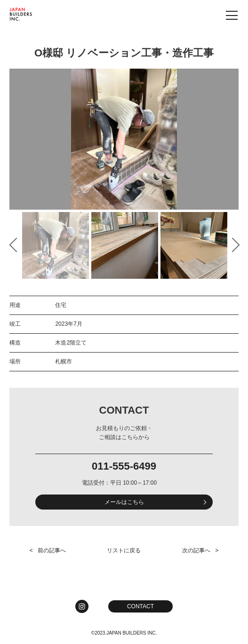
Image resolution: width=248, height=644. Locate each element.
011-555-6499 (124, 466)
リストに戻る (124, 550)
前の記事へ (52, 550)
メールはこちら (124, 502)
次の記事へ (196, 550)
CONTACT (140, 606)
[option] (124, 139)
